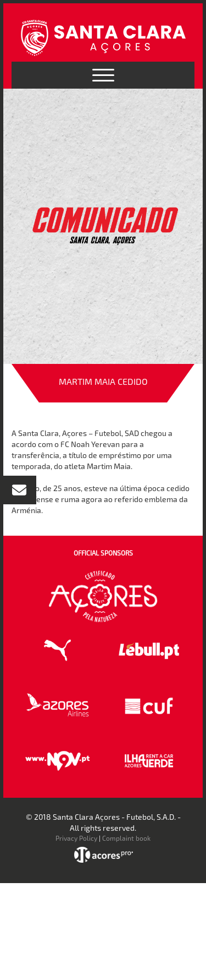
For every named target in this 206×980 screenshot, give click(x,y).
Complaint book (126, 838)
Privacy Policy (76, 838)
